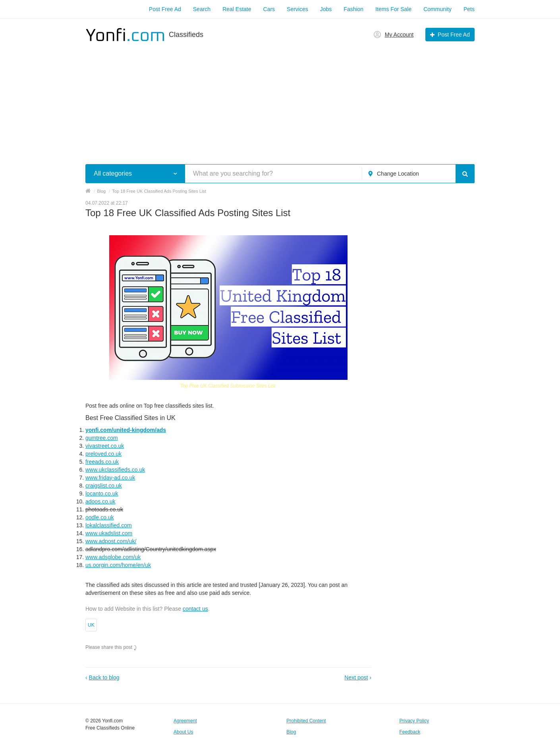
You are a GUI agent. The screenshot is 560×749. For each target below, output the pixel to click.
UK (91, 625)
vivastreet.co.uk (105, 446)
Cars (269, 9)
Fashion (353, 9)
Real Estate (237, 9)
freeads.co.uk (102, 462)
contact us (195, 609)
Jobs (326, 9)
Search (202, 9)
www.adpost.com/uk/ (111, 541)
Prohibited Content (306, 721)
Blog (291, 732)
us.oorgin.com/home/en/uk (118, 565)
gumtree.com (102, 438)
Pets (469, 9)
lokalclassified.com (109, 525)
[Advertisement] (280, 99)
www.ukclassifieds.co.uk (115, 470)
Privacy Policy (414, 721)
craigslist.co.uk (104, 486)
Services (297, 9)
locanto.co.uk (102, 494)
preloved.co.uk (103, 454)
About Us (183, 732)
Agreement (185, 721)
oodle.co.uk (100, 517)
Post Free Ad (165, 9)
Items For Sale (393, 9)
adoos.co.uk (100, 501)
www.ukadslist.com (109, 533)
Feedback (410, 732)
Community (437, 9)
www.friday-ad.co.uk (110, 478)
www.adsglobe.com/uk (113, 557)
